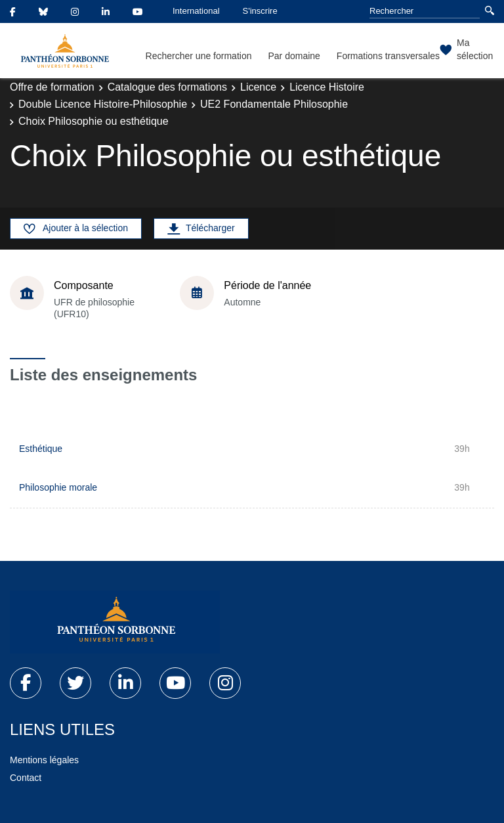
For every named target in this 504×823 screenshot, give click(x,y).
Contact (26, 778)
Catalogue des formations (167, 87)
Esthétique (41, 449)
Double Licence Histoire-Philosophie (103, 104)
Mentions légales (44, 760)
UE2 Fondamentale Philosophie (274, 104)
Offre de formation (52, 87)
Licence (258, 87)
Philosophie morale (58, 487)
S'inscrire (260, 11)
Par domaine (294, 56)
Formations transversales (388, 56)
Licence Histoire (327, 87)
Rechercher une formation (199, 56)
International (196, 11)
